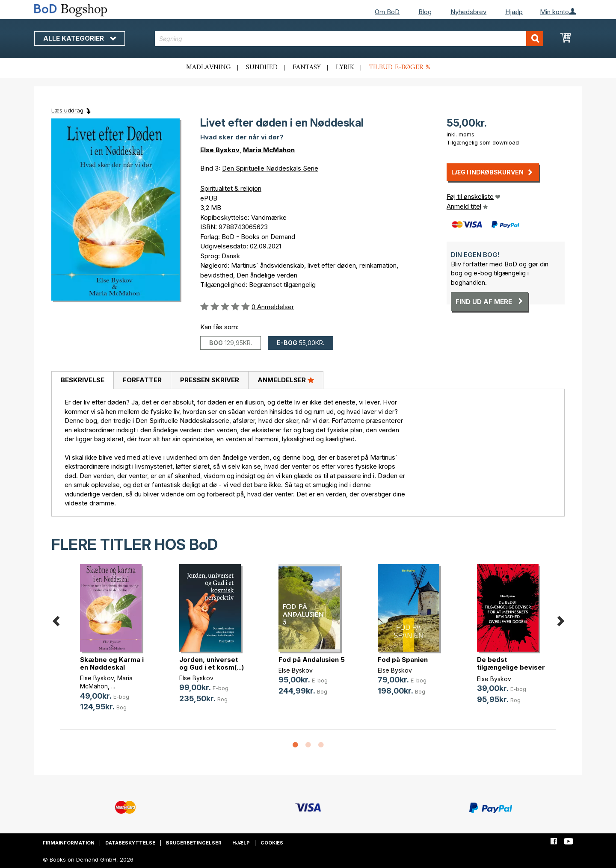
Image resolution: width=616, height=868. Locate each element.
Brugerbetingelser (194, 843)
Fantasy (307, 68)
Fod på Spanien (403, 660)
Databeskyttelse (130, 843)
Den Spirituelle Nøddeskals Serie (270, 168)
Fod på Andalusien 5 (312, 660)
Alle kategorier (80, 38)
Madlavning (209, 68)
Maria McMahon (269, 150)
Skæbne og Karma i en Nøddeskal (112, 663)
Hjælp (514, 12)
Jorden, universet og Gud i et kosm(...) (212, 663)
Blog (425, 12)
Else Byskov (220, 150)
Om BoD (387, 12)
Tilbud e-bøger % (400, 68)
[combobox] (349, 39)
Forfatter (142, 380)
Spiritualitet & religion (231, 188)
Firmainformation (69, 843)
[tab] (82, 381)
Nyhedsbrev (468, 12)
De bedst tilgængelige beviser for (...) (511, 667)
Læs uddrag (67, 110)
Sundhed (262, 68)
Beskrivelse (83, 380)
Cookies (272, 843)
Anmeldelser (286, 380)
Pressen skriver (210, 380)
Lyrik (345, 68)
